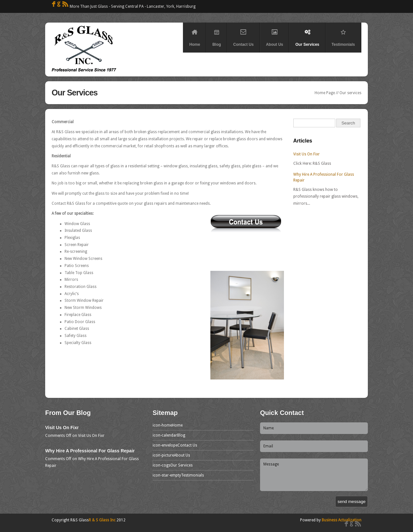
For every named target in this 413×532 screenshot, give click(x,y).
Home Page (325, 93)
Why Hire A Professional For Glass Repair (90, 451)
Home (195, 35)
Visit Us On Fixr (307, 154)
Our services (350, 93)
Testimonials (343, 35)
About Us (274, 35)
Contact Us (243, 35)
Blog (217, 35)
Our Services (307, 35)
